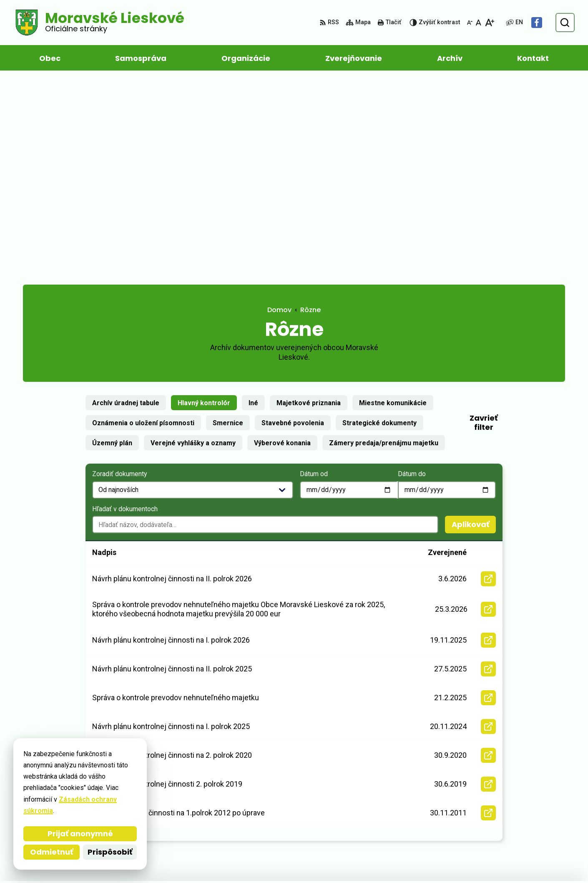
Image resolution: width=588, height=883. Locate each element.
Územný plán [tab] (112, 242)
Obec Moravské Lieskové (269, 861)
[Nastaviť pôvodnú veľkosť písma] (479, 23)
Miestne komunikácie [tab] (393, 202)
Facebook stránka (503, 822)
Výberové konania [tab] (282, 242)
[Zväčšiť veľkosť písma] (489, 23)
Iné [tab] (253, 202)
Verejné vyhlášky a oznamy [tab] (193, 242)
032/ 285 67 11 (497, 802)
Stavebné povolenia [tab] (293, 222)
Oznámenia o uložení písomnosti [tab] (143, 222)
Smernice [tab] (228, 222)
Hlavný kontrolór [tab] (204, 202)
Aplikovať (474, 325)
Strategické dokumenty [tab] (379, 222)
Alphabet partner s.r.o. (137, 861)
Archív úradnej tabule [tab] (126, 202)
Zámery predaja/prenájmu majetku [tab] (384, 242)
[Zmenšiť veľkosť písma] (470, 23)
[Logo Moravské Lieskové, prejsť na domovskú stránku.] (99, 23)
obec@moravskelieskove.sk (519, 812)
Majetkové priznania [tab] (309, 202)
